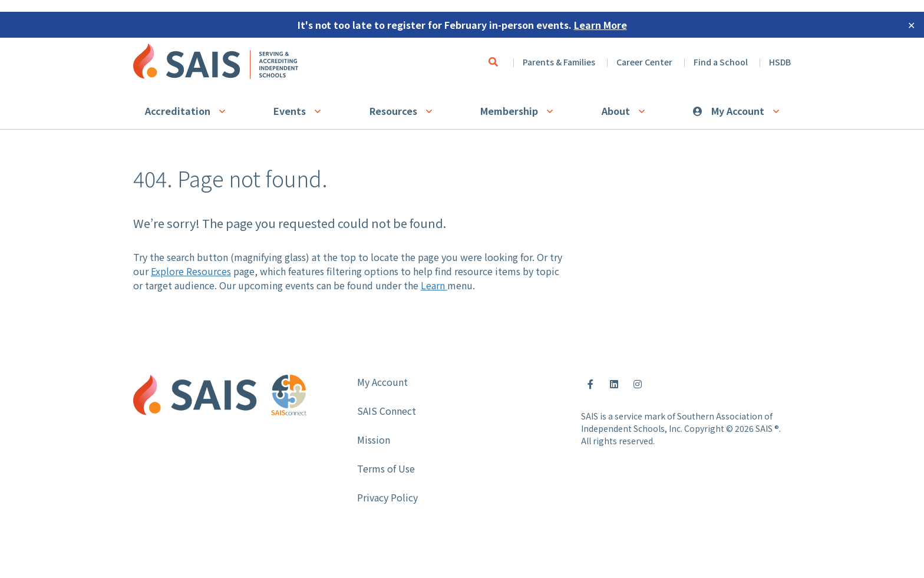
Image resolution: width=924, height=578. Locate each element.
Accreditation (178, 111)
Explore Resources (191, 271)
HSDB (780, 62)
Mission (374, 440)
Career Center (644, 62)
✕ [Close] (911, 25)
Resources (393, 111)
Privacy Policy (387, 497)
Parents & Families (559, 62)
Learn (434, 285)
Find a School (721, 62)
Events (290, 111)
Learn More (600, 25)
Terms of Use (386, 468)
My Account (738, 111)
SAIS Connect (387, 411)
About (616, 111)
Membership (509, 111)
